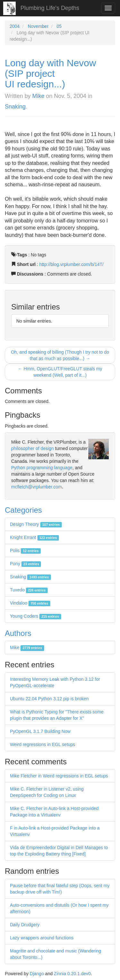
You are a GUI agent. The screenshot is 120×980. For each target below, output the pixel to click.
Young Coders (36, 616)
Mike (38, 96)
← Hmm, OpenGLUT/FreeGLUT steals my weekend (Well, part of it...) (60, 372)
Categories (23, 510)
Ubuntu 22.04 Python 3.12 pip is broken (49, 699)
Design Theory (36, 524)
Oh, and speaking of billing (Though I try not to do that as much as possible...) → (60, 355)
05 (59, 26)
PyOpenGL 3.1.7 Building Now (40, 731)
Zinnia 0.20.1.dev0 (72, 974)
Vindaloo (30, 603)
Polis (25, 550)
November (38, 26)
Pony (25, 564)
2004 (15, 26)
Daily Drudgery (25, 925)
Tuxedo (29, 590)
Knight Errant (34, 537)
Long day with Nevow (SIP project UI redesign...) (50, 73)
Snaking (15, 107)
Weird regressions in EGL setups (43, 744)
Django (37, 974)
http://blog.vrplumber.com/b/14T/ (72, 264)
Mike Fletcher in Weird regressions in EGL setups (59, 776)
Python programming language (42, 468)
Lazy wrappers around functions (42, 938)
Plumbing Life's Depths (50, 8)
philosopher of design (32, 448)
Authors (18, 633)
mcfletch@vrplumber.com (36, 487)
